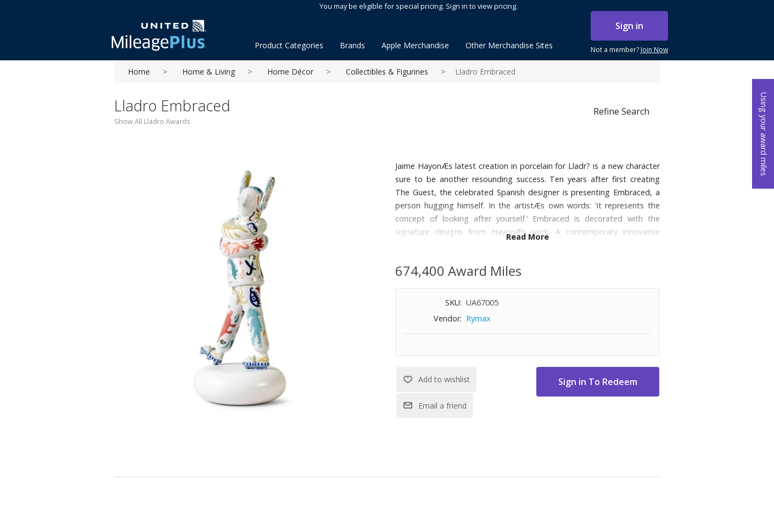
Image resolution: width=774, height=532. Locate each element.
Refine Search (621, 111)
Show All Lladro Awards (152, 121)
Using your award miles (764, 134)
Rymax (478, 318)
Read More (528, 237)
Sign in (629, 26)
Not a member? (629, 50)
